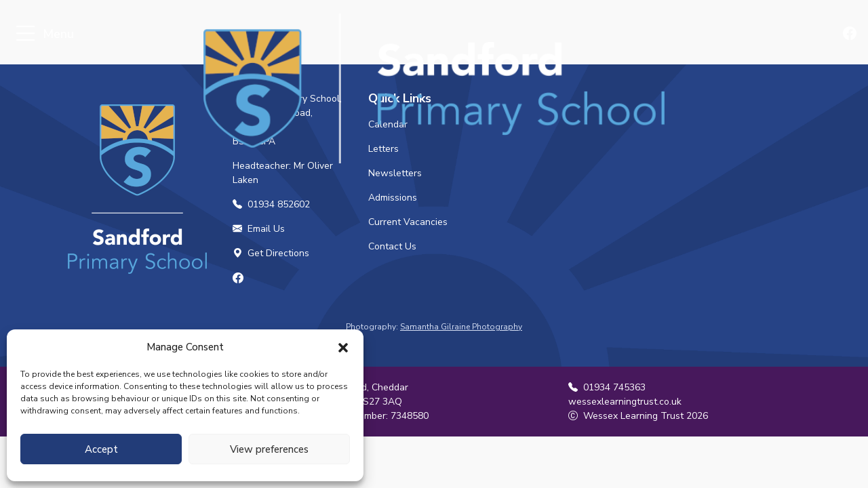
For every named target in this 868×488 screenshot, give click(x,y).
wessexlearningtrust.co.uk (625, 402)
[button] (343, 347)
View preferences (269, 449)
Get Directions (271, 253)
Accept (101, 449)
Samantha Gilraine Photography (461, 327)
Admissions (393, 198)
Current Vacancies (408, 222)
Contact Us (392, 246)
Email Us (259, 229)
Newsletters (395, 173)
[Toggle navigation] (25, 34)
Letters (383, 149)
